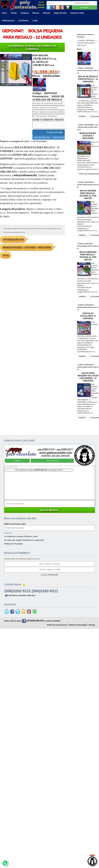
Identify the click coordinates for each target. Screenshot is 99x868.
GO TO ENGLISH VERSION (41, 5)
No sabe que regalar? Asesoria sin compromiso (24, 540)
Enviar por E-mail (52, 457)
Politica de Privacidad (13, 544)
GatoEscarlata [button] (51, 76)
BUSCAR (84, 7)
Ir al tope (17, 457)
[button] (39, 84)
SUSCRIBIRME (50, 575)
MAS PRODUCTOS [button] (42, 137)
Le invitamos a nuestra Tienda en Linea (21, 536)
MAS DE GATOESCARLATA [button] (64, 137)
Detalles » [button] (83, 116)
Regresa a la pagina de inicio (15, 141)
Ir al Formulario (39, 141)
